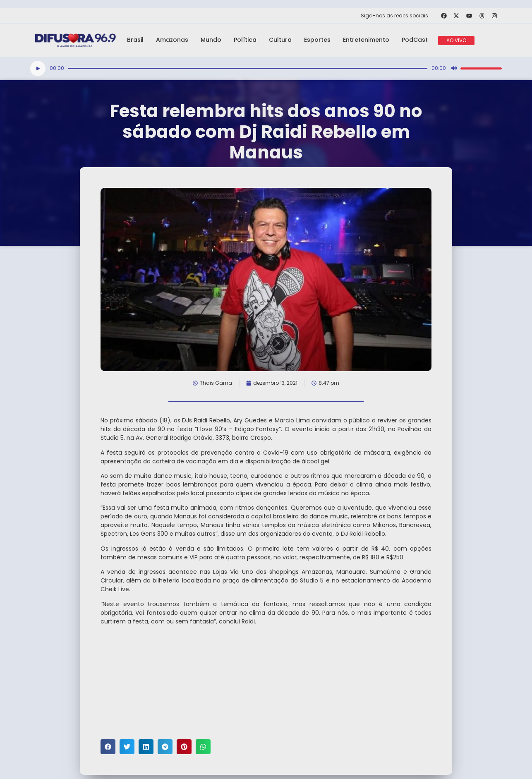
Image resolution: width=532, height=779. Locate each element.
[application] (266, 68)
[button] (108, 747)
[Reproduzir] (38, 68)
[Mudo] (454, 68)
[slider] (248, 68)
